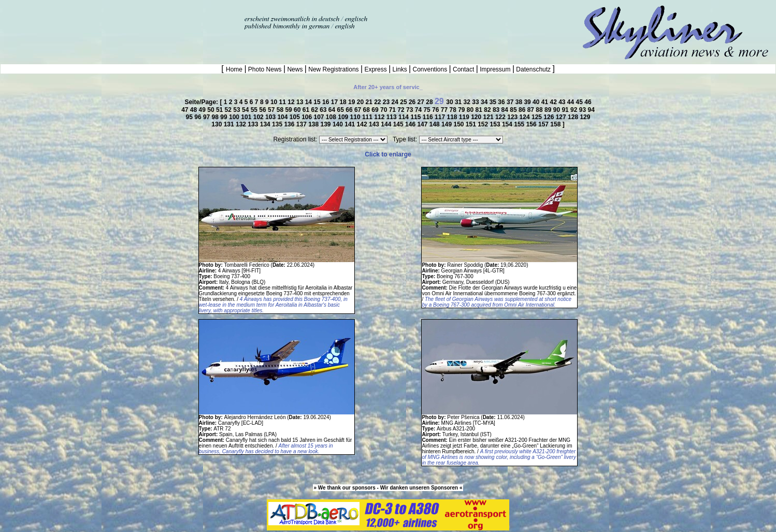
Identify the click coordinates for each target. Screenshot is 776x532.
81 (480, 110)
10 (275, 102)
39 (528, 102)
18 (344, 102)
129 (585, 117)
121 (489, 117)
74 (419, 110)
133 (254, 124)
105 (296, 117)
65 (342, 110)
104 (283, 117)
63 (324, 110)
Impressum (495, 69)
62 (315, 110)
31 (459, 102)
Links (400, 69)
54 (246, 110)
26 (413, 102)
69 (376, 110)
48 (195, 110)
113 (392, 117)
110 (356, 117)
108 (332, 117)
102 (259, 117)
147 (423, 124)
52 (229, 110)
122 (501, 117)
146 (411, 124)
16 (327, 102)
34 (485, 102)
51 (220, 110)
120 (477, 117)
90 (558, 110)
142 (363, 124)
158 (556, 124)
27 (422, 102)
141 (350, 124)
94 (591, 110)
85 (514, 110)
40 (537, 102)
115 (416, 117)
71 (393, 110)
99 (225, 117)
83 (497, 110)
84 (506, 110)
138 (314, 124)
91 (566, 110)
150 (459, 124)
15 (318, 102)
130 (217, 124)
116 (429, 117)
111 (368, 117)
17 (335, 102)
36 (502, 102)
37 (511, 102)
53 (238, 110)
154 (508, 124)
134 (266, 124)
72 (402, 110)
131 (230, 124)
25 (404, 102)
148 (435, 124)
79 (462, 110)
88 (540, 110)
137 (302, 124)
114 (404, 117)
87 (532, 110)
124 (526, 117)
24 (396, 102)
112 (380, 117)
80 (471, 110)
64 (333, 110)
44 (572, 102)
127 (562, 117)
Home (235, 69)
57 (272, 110)
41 (546, 102)
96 (199, 117)
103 (271, 117)
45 (580, 102)
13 (301, 102)
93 (584, 110)
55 (255, 110)
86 (523, 110)
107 (320, 117)
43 (563, 102)
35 (494, 102)
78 (454, 110)
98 (216, 117)
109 (344, 117)
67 (359, 110)
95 (190, 117)
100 (235, 117)
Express (376, 69)
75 (428, 110)
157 (544, 124)
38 (520, 102)
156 (532, 124)
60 (298, 110)
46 (588, 102)
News (295, 69)
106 (307, 117)
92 (575, 110)
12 (292, 102)
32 (468, 102)
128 (574, 117)
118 (452, 117)
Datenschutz (533, 69)
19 (353, 102)
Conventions (430, 69)
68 (368, 110)
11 (284, 102)
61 (307, 110)
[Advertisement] (121, 16)
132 (242, 124)
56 (263, 110)
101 (247, 117)
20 (361, 102)
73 (411, 110)
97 (207, 117)
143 (375, 124)
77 (445, 110)
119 (465, 117)
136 (290, 124)
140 (339, 124)
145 (399, 124)
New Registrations (334, 69)
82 (488, 110)
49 (203, 110)
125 (537, 117)
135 (278, 124)
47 (186, 110)
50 (212, 110)
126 (549, 117)
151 (472, 124)
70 (385, 110)
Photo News (265, 69)
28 (430, 102)
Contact (464, 69)
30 (450, 102)
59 (289, 110)
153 (496, 124)
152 (484, 124)
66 (350, 110)
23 (387, 102)
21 (370, 102)
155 (520, 124)
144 (387, 124)
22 (378, 102)
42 (554, 102)
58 (281, 110)
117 (441, 117)
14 (310, 102)
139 (327, 124)
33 (476, 102)
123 (513, 117)
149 (447, 124)
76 (436, 110)
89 (549, 110)
